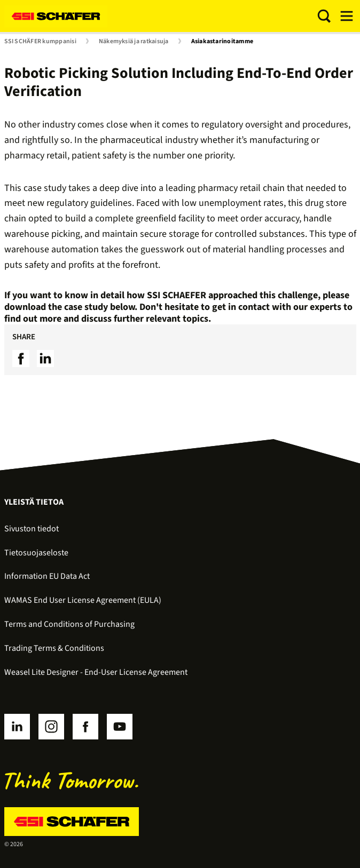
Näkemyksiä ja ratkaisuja (134, 42)
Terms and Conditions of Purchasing (69, 624)
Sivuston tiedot (32, 529)
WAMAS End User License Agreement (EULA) (83, 600)
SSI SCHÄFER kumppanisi (40, 42)
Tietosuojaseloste (36, 553)
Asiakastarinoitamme (222, 42)
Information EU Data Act (47, 576)
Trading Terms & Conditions (54, 648)
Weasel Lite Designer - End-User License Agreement (96, 672)
